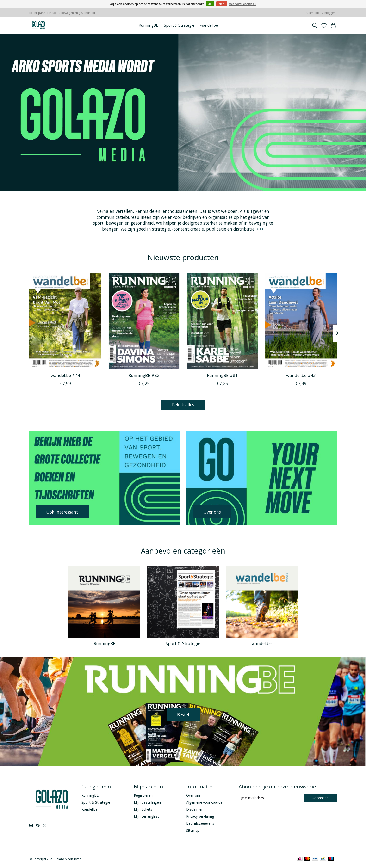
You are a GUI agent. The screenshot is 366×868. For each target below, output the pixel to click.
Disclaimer (195, 809)
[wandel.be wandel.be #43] (301, 321)
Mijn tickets (143, 809)
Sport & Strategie (179, 25)
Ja (210, 4)
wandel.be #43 (301, 375)
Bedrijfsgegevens (200, 823)
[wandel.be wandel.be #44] (65, 321)
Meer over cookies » (243, 4)
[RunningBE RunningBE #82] (144, 321)
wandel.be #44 (65, 375)
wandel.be (209, 25)
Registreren (143, 795)
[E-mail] (270, 798)
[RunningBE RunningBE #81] (222, 321)
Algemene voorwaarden (205, 802)
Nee (222, 4)
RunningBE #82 (144, 375)
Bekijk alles (183, 405)
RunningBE (148, 25)
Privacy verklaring (200, 816)
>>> (260, 229)
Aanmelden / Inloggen (321, 13)
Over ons (193, 795)
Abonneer (320, 798)
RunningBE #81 (222, 375)
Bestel (183, 714)
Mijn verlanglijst (146, 816)
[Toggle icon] (315, 25)
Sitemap (193, 830)
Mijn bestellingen (147, 802)
